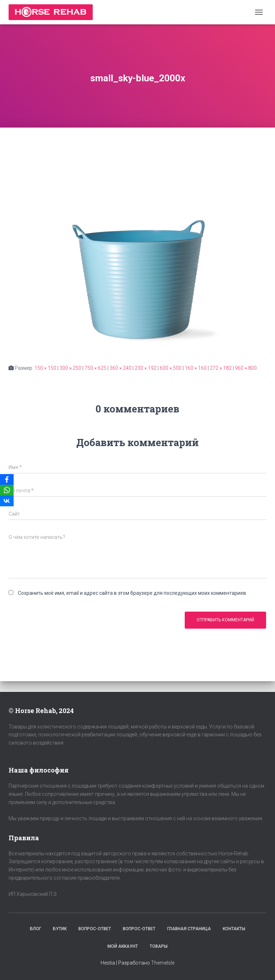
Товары (159, 946)
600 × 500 (171, 368)
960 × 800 (246, 368)
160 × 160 (196, 368)
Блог (36, 929)
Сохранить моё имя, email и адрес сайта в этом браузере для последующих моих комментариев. (132, 593)
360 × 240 (120, 368)
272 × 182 (221, 368)
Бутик (60, 929)
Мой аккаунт (123, 946)
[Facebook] (7, 479)
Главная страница (189, 929)
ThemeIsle (163, 963)
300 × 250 (70, 368)
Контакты (234, 929)
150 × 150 (45, 368)
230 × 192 (146, 368)
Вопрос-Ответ (95, 929)
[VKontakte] (7, 501)
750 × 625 (95, 368)
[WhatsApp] (7, 490)
